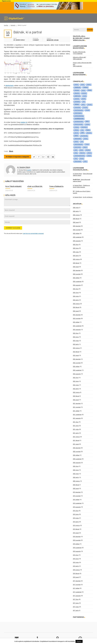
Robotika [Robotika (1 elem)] (88, 150)
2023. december (77, 315)
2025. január (76, 267)
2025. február (76, 263)
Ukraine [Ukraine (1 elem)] (86, 139)
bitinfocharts (10, 86)
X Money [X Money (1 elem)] (77, 127)
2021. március (76, 437)
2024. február (76, 307)
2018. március (76, 570)
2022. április (76, 389)
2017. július (76, 599)
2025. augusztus (77, 241)
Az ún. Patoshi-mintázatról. (14, 186)
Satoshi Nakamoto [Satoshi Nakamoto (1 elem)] (79, 144)
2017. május (76, 607)
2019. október (76, 500)
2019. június (76, 514)
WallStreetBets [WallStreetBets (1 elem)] (78, 139)
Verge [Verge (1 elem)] (76, 153)
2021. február (76, 440)
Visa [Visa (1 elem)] (82, 130)
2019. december (77, 492)
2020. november (77, 452)
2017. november (77, 585)
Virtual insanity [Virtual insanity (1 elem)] (78, 161)
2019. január (76, 533)
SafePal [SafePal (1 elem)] (89, 84)
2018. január (76, 577)
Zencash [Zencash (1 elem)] (90, 104)
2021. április (76, 433)
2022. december (77, 359)
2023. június (76, 337)
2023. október (76, 322)
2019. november (77, 496)
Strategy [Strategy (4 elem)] (77, 90)
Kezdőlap (6, 25)
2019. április (76, 522)
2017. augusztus (77, 596)
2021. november (77, 407)
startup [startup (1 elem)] (83, 90)
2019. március (76, 525)
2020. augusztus (77, 463)
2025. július (76, 245)
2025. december (77, 226)
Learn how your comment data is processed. (33, 233)
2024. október (76, 278)
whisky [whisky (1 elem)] (83, 84)
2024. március (76, 304)
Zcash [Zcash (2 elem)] (85, 96)
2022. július (76, 378)
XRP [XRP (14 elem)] (83, 133)
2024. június (76, 293)
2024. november (77, 274)
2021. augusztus (77, 418)
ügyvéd (29, 170)
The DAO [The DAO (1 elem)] (85, 107)
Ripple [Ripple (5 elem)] (88, 130)
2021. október (76, 411)
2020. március (76, 481)
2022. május (76, 385)
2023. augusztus (77, 330)
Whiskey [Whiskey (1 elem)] (77, 130)
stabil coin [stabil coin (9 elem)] (77, 96)
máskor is (24, 122)
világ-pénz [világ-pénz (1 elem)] (77, 93)
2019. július (76, 511)
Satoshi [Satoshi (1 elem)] (85, 147)
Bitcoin (56, 40)
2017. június (76, 603)
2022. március (76, 392)
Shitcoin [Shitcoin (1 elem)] (89, 153)
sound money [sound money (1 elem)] (78, 147)
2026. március (76, 215)
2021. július (76, 422)
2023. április (76, 344)
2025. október (76, 233)
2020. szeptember (77, 459)
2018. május (76, 562)
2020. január (76, 488)
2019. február (76, 529)
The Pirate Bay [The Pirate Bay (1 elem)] (84, 136)
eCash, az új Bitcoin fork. (35, 186)
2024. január (76, 311)
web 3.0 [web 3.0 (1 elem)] (76, 133)
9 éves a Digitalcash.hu (56, 186)
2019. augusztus (77, 507)
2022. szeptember (77, 370)
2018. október (76, 544)
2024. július (76, 289)
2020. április (76, 477)
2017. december (77, 581)
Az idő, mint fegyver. (88, 197)
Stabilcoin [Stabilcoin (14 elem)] (78, 87)
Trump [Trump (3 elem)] (87, 144)
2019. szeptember (77, 503)
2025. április (76, 256)
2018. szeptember (77, 548)
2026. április (76, 211)
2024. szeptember (77, 281)
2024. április (76, 300)
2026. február (76, 219)
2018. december (77, 537)
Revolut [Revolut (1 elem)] (82, 159)
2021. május (76, 429)
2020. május (76, 474)
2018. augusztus (77, 551)
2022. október (76, 366)
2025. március (76, 259)
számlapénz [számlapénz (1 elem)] (77, 102)
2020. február (76, 485)
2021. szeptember (77, 415)
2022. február (76, 396)
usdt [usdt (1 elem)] (82, 141)
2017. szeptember (77, 592)
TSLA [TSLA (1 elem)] (76, 159)
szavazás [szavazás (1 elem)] (84, 93)
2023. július (76, 333)
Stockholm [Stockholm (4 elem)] (84, 127)
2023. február (76, 352)
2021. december (77, 403)
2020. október (76, 455)
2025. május (76, 252)
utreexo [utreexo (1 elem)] (76, 141)
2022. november (77, 363)
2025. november (77, 230)
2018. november (77, 540)
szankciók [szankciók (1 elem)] (77, 99)
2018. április (76, 566)
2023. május (76, 341)
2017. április (76, 610)
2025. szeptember (77, 237)
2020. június (76, 470)
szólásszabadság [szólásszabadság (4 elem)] (79, 116)
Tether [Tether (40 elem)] (77, 104)
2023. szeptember (77, 326)
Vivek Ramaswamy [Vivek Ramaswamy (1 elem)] (79, 110)
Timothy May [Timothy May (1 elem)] (77, 107)
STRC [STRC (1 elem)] (85, 161)
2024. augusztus (77, 285)
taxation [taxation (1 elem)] (76, 84)
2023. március (76, 348)
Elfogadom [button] (79, 641)
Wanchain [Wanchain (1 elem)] (89, 133)
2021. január (76, 444)
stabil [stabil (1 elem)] (76, 150)
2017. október (76, 588)
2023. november (77, 318)
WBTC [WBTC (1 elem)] (83, 104)
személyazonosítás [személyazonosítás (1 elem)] (79, 121)
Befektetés (13, 25)
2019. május (76, 518)
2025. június (76, 248)
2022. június (76, 381)
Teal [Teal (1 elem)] (84, 102)
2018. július (76, 555)
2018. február (76, 573)
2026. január (76, 222)
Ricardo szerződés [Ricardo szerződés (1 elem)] (79, 124)
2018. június (76, 559)
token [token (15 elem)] (76, 136)
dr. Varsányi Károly (24, 167)
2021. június (76, 426)
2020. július (76, 466)
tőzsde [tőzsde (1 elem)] (81, 150)
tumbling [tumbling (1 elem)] (87, 124)
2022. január (76, 400)
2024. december (77, 270)
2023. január (76, 355)
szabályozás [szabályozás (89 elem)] (79, 119)
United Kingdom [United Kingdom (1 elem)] (78, 113)
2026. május (76, 208)
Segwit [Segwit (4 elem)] (89, 156)
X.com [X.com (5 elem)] (87, 110)
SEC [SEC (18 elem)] (87, 121)
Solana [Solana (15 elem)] (85, 87)
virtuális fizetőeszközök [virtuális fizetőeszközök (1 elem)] (80, 156)
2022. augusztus (77, 374)
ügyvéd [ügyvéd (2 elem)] (84, 99)
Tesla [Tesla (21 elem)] (90, 90)
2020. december (77, 448)
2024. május (76, 296)
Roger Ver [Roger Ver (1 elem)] (82, 153)
